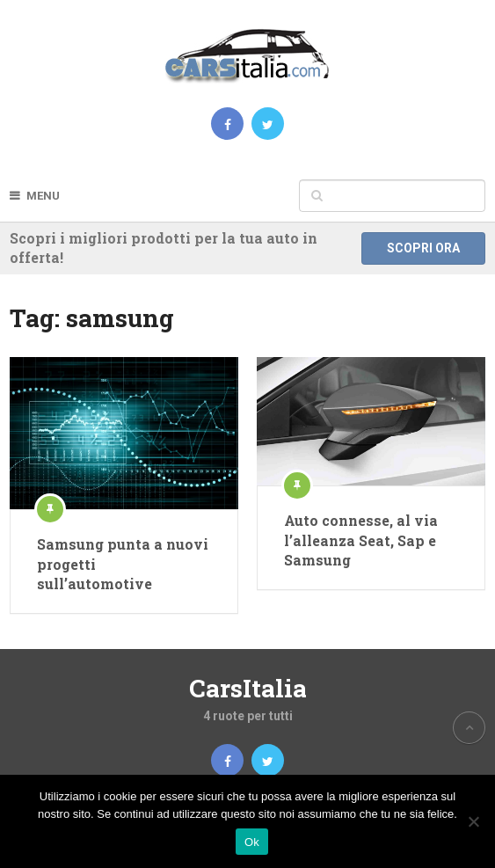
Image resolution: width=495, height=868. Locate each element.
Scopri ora (423, 248)
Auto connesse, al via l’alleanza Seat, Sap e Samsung (361, 540)
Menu (43, 196)
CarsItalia (248, 688)
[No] (473, 821)
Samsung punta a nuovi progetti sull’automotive (123, 564)
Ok (252, 842)
